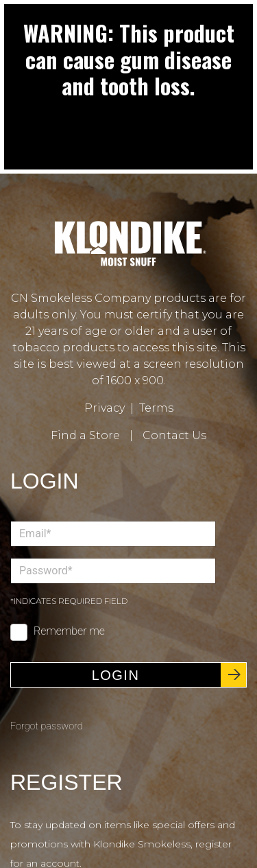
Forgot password (47, 726)
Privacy (105, 408)
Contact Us (174, 435)
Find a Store (85, 435)
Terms (156, 408)
